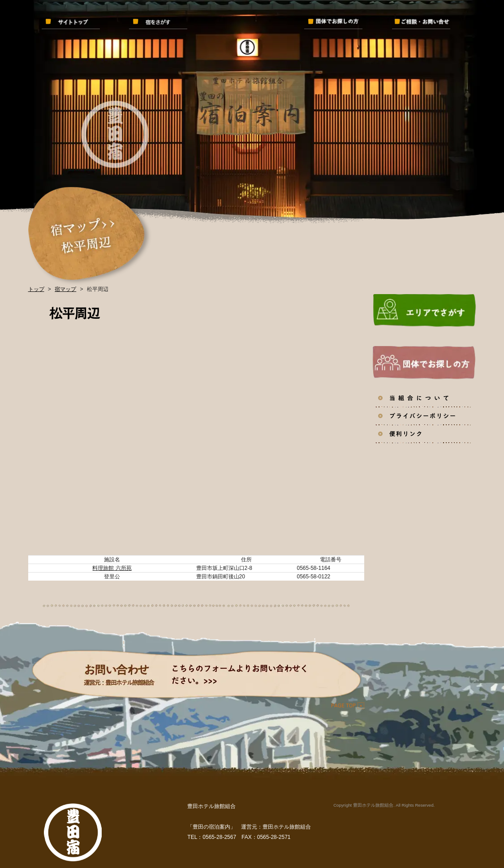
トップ (36, 289)
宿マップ (65, 289)
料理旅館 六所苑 (112, 568)
